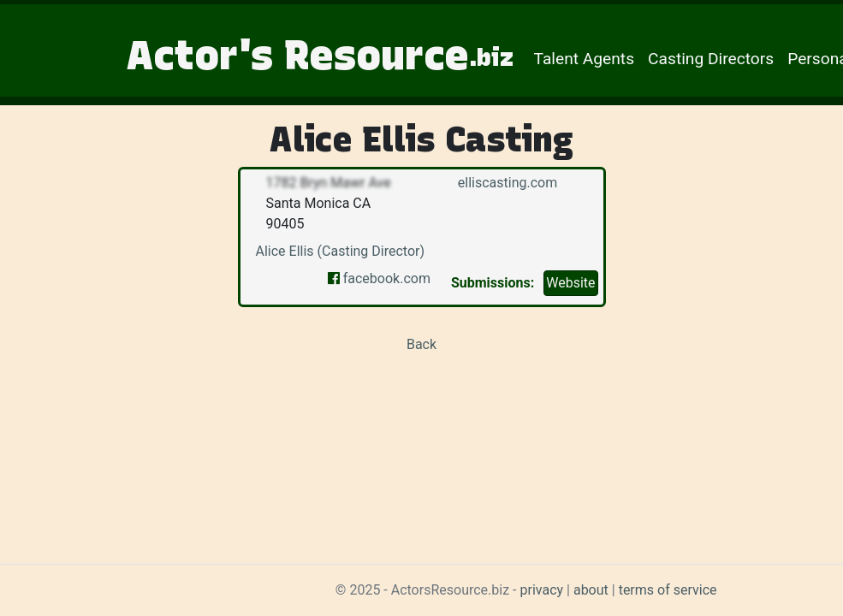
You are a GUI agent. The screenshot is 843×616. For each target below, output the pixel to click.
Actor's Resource (320, 55)
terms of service (668, 590)
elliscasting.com (506, 183)
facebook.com (379, 278)
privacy (542, 590)
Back (421, 344)
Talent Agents (585, 59)
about (591, 590)
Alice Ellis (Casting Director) (341, 251)
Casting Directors (711, 59)
